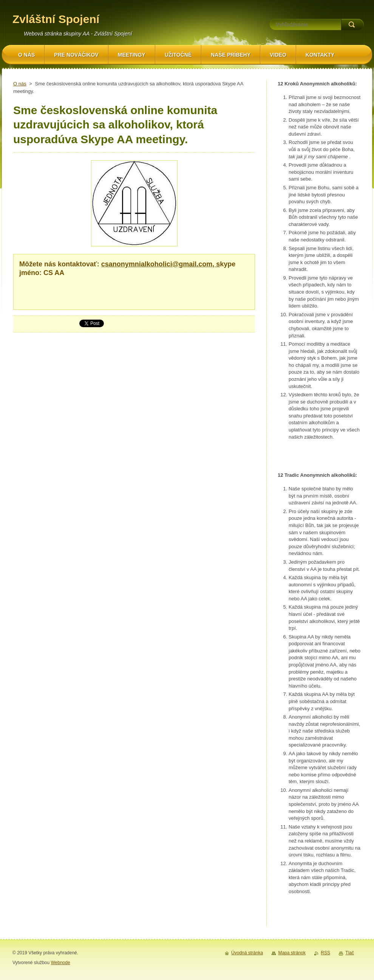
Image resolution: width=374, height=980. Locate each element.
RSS (325, 953)
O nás (20, 84)
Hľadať (352, 25)
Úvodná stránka (247, 953)
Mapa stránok (292, 953)
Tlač (350, 953)
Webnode (60, 963)
